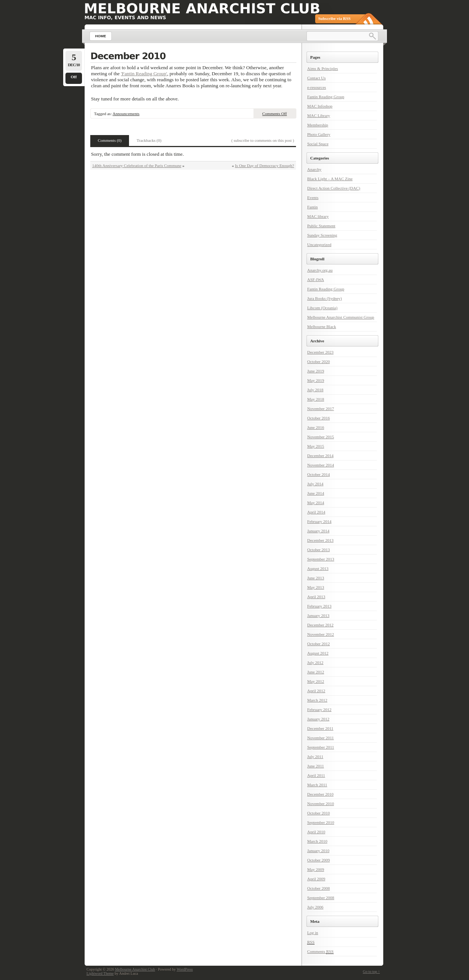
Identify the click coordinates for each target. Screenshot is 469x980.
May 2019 (316, 380)
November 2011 (321, 738)
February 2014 (319, 521)
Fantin (313, 207)
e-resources (317, 87)
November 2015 (321, 437)
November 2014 (321, 465)
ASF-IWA (316, 280)
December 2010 (320, 794)
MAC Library (319, 115)
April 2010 (316, 832)
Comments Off (275, 114)
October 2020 (319, 362)
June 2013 (316, 578)
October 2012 (319, 644)
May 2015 (316, 446)
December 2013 (320, 540)
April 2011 (316, 775)
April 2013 (316, 597)
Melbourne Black (322, 327)
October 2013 (319, 550)
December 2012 (320, 625)
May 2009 (316, 869)
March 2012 (317, 700)
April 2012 (316, 691)
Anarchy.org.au (320, 270)
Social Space (318, 144)
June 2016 (316, 427)
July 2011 (315, 757)
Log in (313, 933)
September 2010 (321, 822)
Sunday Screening (322, 235)
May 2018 (316, 399)
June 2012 (316, 672)
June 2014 (316, 493)
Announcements (126, 114)
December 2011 (320, 728)
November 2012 (321, 634)
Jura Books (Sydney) (325, 298)
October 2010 (319, 813)
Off (74, 77)
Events (313, 198)
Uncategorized (319, 245)
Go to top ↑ (371, 972)
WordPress (185, 969)
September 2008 (321, 898)
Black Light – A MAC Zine (330, 179)
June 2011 (316, 766)
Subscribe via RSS (334, 18)
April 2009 (316, 879)
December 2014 (320, 456)
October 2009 (319, 860)
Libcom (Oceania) (322, 308)
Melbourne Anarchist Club (135, 969)
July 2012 (315, 662)
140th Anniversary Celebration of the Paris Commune (137, 166)
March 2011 (317, 785)
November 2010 (321, 804)
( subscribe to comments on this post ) (263, 140)
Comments (320, 952)
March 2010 (317, 841)
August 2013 (318, 568)
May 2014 (316, 503)
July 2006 (315, 907)
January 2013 (318, 615)
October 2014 (319, 474)
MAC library (318, 216)
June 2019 (316, 371)
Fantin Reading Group (326, 97)
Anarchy (314, 169)
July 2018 (315, 390)
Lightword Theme (100, 973)
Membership (318, 125)
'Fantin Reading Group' (144, 74)
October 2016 (319, 418)
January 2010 (318, 851)
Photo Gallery (319, 134)
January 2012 (318, 719)
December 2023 (320, 352)
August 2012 (318, 653)
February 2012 (319, 710)
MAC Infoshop (320, 106)
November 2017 (321, 409)
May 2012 (316, 681)
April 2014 (316, 512)
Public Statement (321, 226)
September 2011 (321, 747)
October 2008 (319, 888)
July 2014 (315, 484)
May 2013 (316, 587)
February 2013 (319, 606)
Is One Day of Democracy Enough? (265, 166)
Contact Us (316, 78)
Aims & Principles (323, 68)
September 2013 (321, 559)
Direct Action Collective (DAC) (334, 188)
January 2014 (318, 531)
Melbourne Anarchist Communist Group (341, 317)
